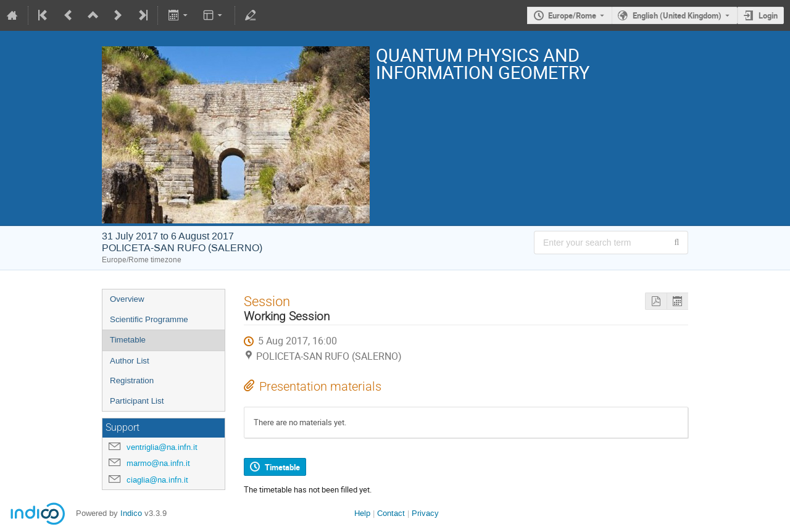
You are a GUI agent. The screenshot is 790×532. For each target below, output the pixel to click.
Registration (132, 380)
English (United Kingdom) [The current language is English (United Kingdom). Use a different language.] (677, 15)
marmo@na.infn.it (158, 463)
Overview (127, 299)
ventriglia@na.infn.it (162, 447)
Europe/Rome (572, 15)
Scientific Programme (149, 319)
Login (768, 15)
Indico (131, 513)
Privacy (425, 513)
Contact (391, 513)
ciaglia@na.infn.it (157, 480)
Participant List (137, 401)
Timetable (128, 340)
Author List (130, 361)
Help (362, 513)
